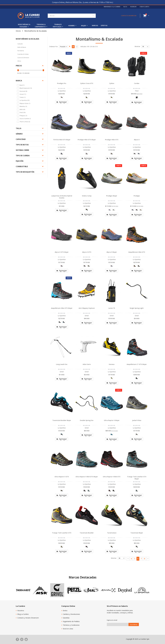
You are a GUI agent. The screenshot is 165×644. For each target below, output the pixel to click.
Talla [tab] (19, 128)
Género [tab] (19, 134)
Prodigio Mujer (112, 196)
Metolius (24, 106)
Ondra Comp (87, 196)
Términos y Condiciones (71, 625)
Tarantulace (112, 533)
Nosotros (21, 611)
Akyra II (137, 140)
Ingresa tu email (112, 620)
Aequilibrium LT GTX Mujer (137, 364)
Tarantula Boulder (87, 533)
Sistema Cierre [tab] (22, 150)
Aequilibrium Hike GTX (137, 252)
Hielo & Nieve (22, 47)
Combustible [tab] (22, 166)
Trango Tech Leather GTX (62, 533)
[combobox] (72, 16)
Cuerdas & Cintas (23, 54)
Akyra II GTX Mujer (62, 252)
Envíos (65, 611)
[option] (62, 97)
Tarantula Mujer (137, 533)
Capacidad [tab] (21, 139)
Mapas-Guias (25, 103)
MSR (23, 109)
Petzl (23, 112)
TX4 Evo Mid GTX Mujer (62, 140)
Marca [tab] (19, 81)
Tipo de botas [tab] (22, 145)
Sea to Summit (25, 119)
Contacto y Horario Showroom (28, 618)
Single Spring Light (137, 308)
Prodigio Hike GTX (112, 140)
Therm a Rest (25, 122)
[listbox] (62, 98)
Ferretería (21, 51)
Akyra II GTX (87, 252)
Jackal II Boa (137, 420)
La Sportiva (25, 100)
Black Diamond (26, 88)
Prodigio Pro (62, 83)
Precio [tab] (19, 66)
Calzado (20, 44)
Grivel (23, 94)
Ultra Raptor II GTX (62, 477)
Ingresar (133, 7)
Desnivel (24, 91)
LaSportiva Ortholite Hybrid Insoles (62, 197)
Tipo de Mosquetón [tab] (25, 172)
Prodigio (137, 196)
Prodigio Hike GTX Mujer (87, 140)
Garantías (66, 618)
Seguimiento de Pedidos (71, 621)
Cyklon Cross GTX (87, 83)
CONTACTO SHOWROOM (129, 16)
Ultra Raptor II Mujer (112, 420)
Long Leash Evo (62, 364)
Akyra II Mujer (112, 252)
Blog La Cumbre (23, 614)
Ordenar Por (53, 47)
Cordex (137, 83)
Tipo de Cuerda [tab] (23, 156)
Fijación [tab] (20, 161)
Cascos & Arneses (23, 58)
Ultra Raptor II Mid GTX (112, 477)
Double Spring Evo (87, 420)
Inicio (18, 31)
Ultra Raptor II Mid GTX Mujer (87, 477)
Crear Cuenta (144, 7)
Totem (23, 97)
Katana (112, 364)
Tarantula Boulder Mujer (62, 420)
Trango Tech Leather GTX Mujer (137, 478)
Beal (22, 85)
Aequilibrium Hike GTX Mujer (62, 308)
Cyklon (112, 83)
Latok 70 (112, 308)
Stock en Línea (68, 629)
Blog (125, 7)
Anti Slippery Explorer (87, 308)
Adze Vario (87, 364)
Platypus (24, 116)
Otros (19, 61)
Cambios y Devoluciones (71, 614)
